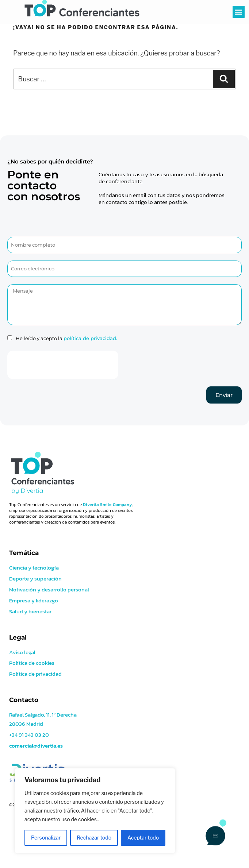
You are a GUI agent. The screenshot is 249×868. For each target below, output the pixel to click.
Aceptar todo (143, 838)
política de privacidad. (90, 338)
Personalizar (46, 838)
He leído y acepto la (66, 338)
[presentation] (63, 365)
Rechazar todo (94, 838)
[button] (239, 12)
